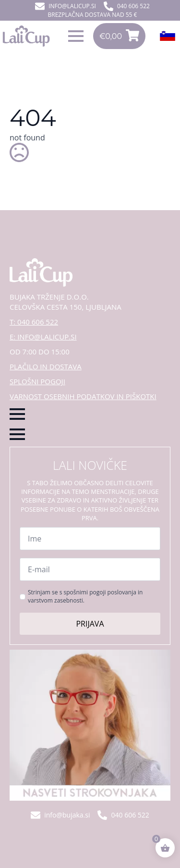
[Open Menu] (76, 36)
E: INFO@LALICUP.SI (43, 337)
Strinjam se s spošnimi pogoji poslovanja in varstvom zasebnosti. (85, 597)
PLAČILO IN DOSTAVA (46, 366)
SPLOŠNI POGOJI (37, 381)
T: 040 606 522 (34, 322)
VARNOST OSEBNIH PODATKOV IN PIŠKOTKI (83, 396)
